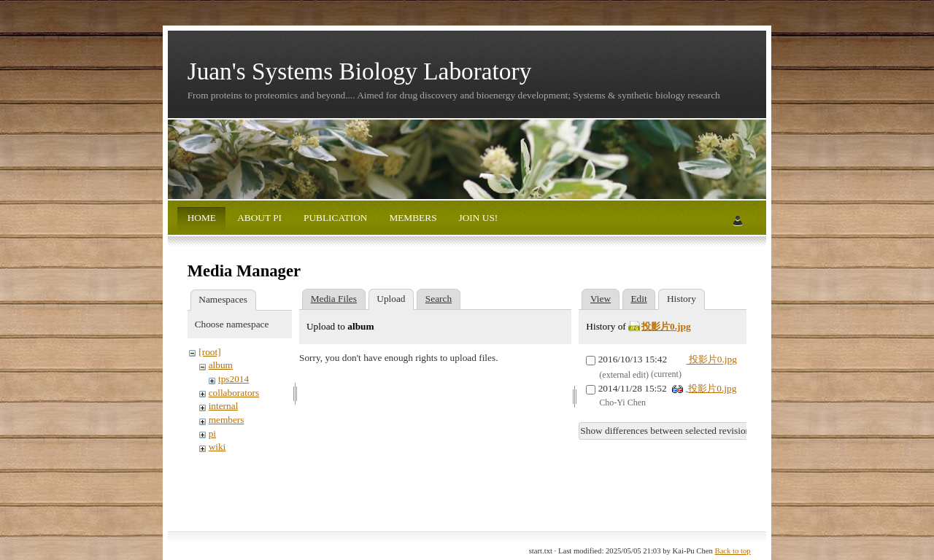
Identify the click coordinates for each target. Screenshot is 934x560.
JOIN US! (477, 218)
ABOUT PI (259, 218)
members (227, 420)
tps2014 (233, 379)
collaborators (234, 393)
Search (439, 299)
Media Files (334, 299)
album (221, 365)
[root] (209, 352)
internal (224, 406)
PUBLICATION (335, 218)
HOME (202, 218)
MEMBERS (412, 218)
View (601, 299)
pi (212, 433)
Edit (638, 299)
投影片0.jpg (666, 326)
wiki (217, 447)
